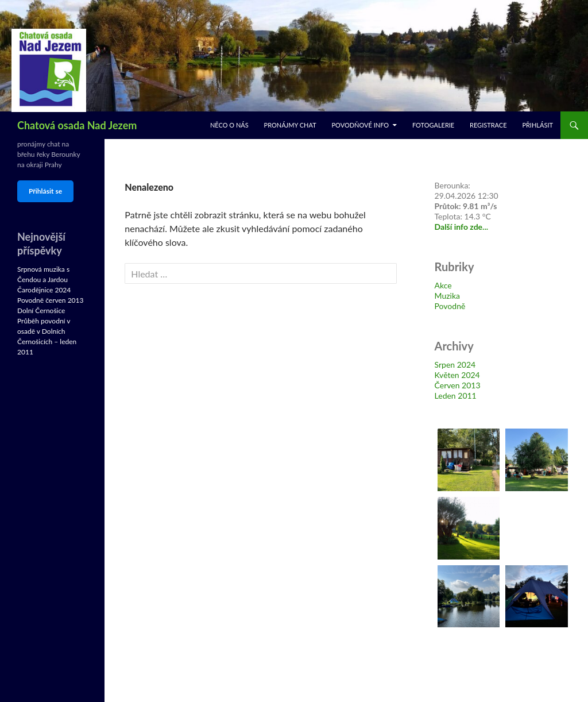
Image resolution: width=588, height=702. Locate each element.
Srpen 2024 (455, 365)
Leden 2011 (456, 396)
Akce (443, 285)
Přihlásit (537, 125)
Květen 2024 (457, 375)
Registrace (488, 125)
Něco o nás (229, 125)
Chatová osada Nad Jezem (77, 125)
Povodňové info (360, 125)
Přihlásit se (45, 191)
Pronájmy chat (290, 125)
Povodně (450, 306)
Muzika (447, 296)
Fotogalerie (433, 125)
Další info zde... (462, 227)
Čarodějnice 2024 (44, 290)
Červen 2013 (458, 385)
